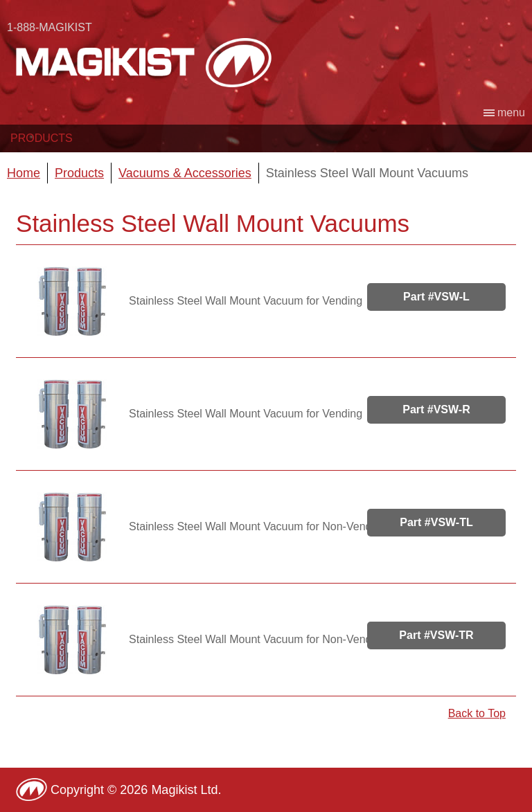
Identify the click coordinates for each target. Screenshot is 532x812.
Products (42, 138)
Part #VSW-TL (436, 522)
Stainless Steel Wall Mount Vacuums (367, 173)
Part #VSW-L (436, 297)
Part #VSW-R (436, 409)
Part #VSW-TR (436, 635)
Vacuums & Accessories (185, 173)
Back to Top (477, 713)
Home (24, 173)
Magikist (144, 62)
